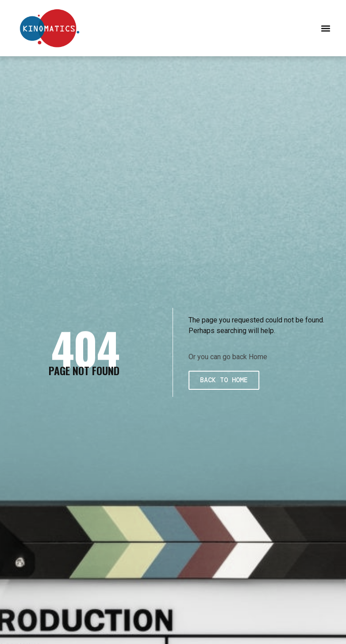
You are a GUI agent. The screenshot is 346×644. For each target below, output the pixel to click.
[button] (325, 28)
